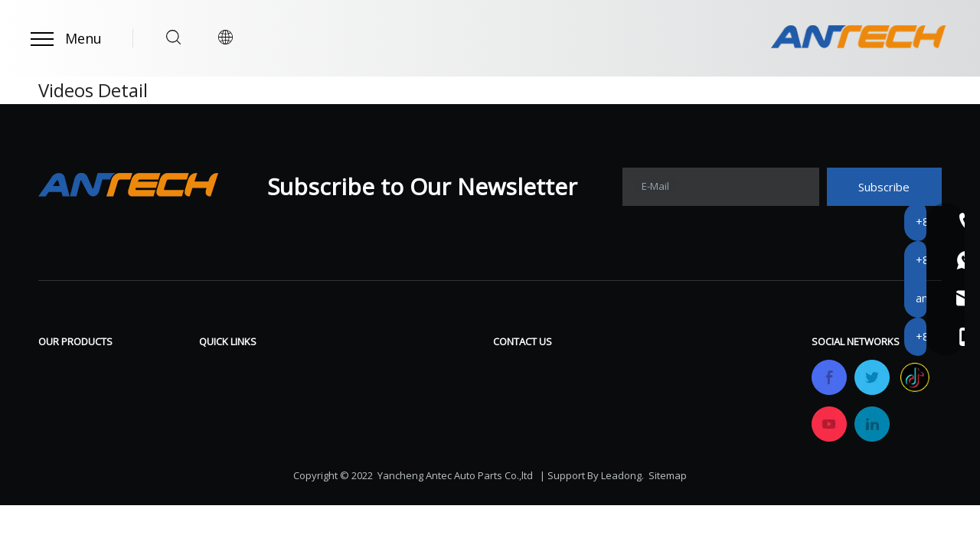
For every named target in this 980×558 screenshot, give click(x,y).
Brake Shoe (72, 368)
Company (226, 414)
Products (225, 391)
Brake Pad (68, 391)
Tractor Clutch (80, 437)
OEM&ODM (232, 460)
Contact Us (384, 437)
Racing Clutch (77, 414)
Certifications (237, 437)
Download (381, 368)
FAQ (364, 391)
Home (216, 368)
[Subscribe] (884, 187)
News (368, 414)
